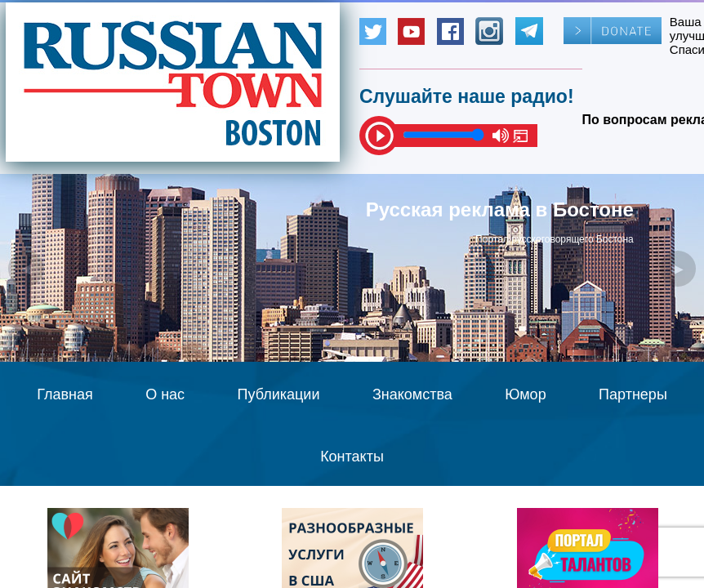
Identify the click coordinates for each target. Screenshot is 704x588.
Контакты (352, 457)
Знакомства (412, 394)
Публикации (279, 394)
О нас (165, 394)
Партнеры (633, 394)
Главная (65, 394)
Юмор (525, 394)
